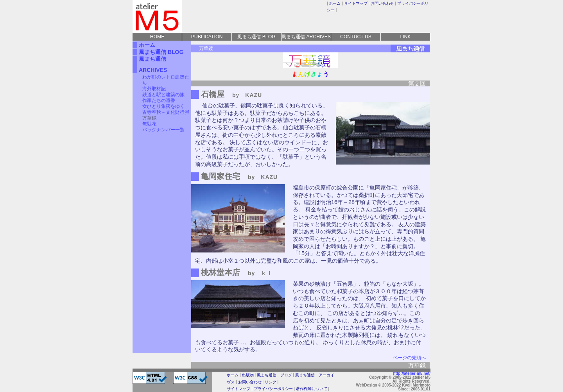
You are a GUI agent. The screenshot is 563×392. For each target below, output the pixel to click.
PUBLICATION (207, 37)
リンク (271, 382)
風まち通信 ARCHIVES (306, 37)
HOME (157, 37)
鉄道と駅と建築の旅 (163, 95)
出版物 (248, 375)
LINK (405, 37)
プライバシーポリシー (273, 389)
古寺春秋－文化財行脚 (166, 112)
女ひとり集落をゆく (163, 106)
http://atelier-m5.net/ (412, 373)
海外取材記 (154, 89)
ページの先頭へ (409, 358)
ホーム (335, 3)
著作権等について (312, 389)
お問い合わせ (382, 3)
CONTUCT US (356, 37)
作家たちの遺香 (159, 100)
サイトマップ (356, 3)
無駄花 (149, 124)
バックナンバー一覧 (163, 130)
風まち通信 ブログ (274, 375)
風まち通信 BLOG (256, 37)
